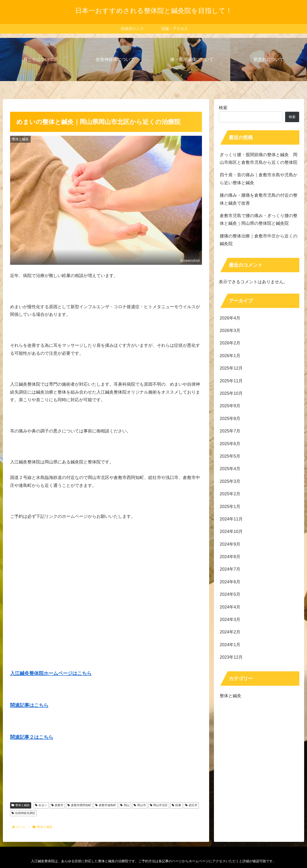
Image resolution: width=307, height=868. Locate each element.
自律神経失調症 (23, 813)
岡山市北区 (159, 805)
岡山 (125, 805)
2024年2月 (230, 632)
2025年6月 (230, 444)
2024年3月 (230, 620)
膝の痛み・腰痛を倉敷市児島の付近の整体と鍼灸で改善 (259, 199)
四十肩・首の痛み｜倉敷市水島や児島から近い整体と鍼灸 (259, 179)
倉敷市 (57, 805)
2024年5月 (230, 594)
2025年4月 (230, 469)
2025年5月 (230, 456)
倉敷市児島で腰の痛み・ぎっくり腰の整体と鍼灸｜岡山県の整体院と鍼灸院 (259, 219)
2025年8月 (230, 419)
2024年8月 (230, 557)
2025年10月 (231, 393)
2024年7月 (230, 569)
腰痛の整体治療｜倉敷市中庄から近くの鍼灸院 (259, 240)
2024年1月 (230, 645)
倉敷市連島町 (106, 805)
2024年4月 (230, 607)
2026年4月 (230, 318)
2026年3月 (230, 331)
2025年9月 (230, 406)
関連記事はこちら (29, 705)
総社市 (191, 805)
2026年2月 (230, 343)
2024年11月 (231, 519)
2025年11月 (231, 381)
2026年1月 (230, 356)
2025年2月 (230, 494)
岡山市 (140, 805)
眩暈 (176, 805)
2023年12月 (231, 657)
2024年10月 (231, 531)
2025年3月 (230, 481)
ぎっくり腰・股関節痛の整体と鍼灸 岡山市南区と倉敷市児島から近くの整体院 (259, 159)
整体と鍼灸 (21, 805)
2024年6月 (230, 582)
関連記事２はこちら (32, 737)
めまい (41, 805)
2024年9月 (230, 544)
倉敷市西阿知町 (79, 805)
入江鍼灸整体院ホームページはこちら (51, 673)
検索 (223, 108)
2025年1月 (230, 507)
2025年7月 (230, 431)
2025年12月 (231, 368)
